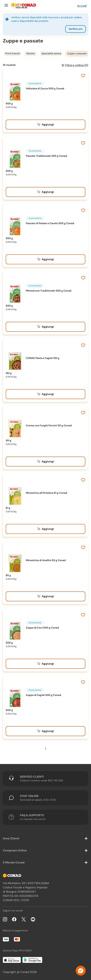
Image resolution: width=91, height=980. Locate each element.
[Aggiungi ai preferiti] (83, 76)
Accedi (82, 6)
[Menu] (6, 6)
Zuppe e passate (77, 54)
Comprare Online (15, 850)
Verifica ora (76, 29)
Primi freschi (12, 54)
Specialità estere (51, 54)
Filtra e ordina (77, 65)
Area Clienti (11, 838)
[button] (81, 971)
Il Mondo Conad (14, 862)
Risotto (31, 54)
